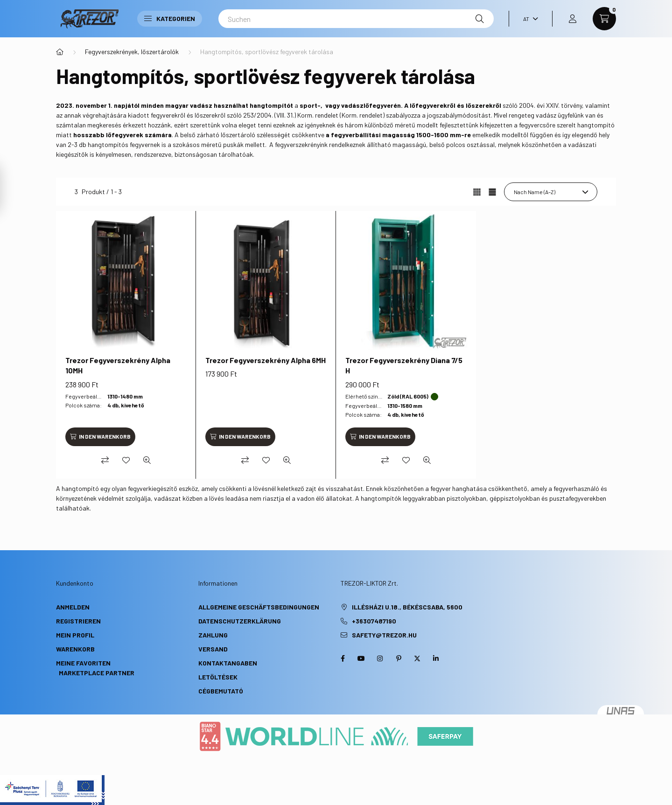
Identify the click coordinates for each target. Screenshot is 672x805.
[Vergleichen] (105, 460)
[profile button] (573, 19)
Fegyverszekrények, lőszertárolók (132, 52)
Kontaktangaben (228, 663)
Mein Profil (75, 635)
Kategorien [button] (170, 18)
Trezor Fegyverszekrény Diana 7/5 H (404, 365)
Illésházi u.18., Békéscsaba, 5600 (407, 607)
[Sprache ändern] (528, 19)
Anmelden (73, 607)
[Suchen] (356, 19)
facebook (343, 658)
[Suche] (480, 19)
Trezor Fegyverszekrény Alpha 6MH (266, 360)
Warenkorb (75, 649)
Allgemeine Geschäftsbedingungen (259, 607)
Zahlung (213, 635)
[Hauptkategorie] (60, 52)
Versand (213, 649)
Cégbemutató (221, 691)
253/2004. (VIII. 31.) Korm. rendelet (291, 115)
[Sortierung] (551, 192)
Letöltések (218, 677)
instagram (380, 658)
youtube (361, 658)
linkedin (436, 658)
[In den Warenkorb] (100, 437)
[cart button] (604, 19)
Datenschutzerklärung (240, 621)
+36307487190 (374, 621)
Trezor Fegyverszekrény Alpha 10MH (118, 365)
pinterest (399, 658)
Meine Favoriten (83, 663)
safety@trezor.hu (384, 635)
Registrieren (78, 621)
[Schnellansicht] (147, 460)
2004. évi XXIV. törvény (550, 105)
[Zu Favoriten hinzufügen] (126, 460)
